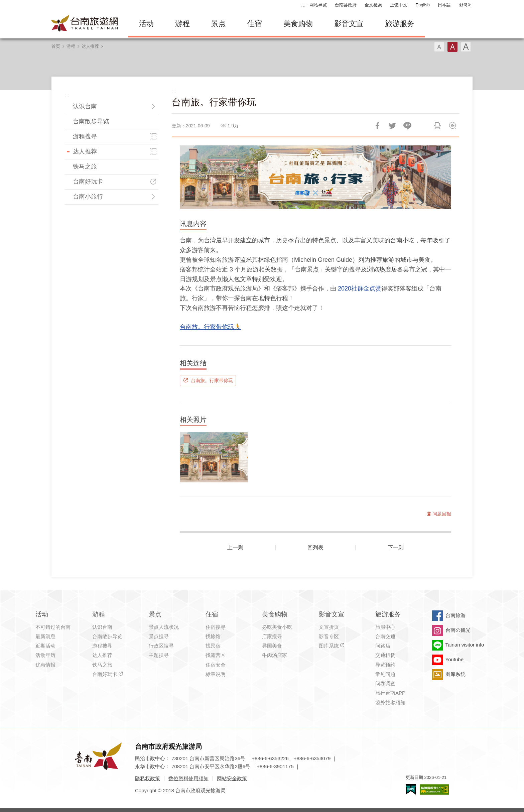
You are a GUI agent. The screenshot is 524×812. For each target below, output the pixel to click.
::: (303, 5)
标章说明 (216, 674)
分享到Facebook (377, 126)
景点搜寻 (159, 636)
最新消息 (45, 636)
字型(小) (439, 47)
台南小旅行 (88, 197)
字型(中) (452, 47)
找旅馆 (213, 636)
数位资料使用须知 (188, 778)
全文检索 (373, 5)
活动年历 (45, 655)
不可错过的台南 (53, 627)
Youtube (455, 659)
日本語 (444, 5)
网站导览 (318, 5)
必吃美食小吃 (277, 627)
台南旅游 (455, 615)
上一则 (235, 547)
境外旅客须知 (390, 703)
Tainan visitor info (465, 645)
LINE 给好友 (407, 126)
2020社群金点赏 (360, 288)
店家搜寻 (272, 636)
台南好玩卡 (88, 182)
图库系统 (329, 646)
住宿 (255, 24)
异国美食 (272, 646)
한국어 (465, 5)
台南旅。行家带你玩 (212, 380)
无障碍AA (434, 789)
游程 (182, 24)
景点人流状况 (164, 627)
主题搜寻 (159, 655)
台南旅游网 (85, 24)
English (423, 5)
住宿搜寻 (216, 627)
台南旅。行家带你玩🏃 (211, 327)
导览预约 (385, 665)
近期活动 (45, 646)
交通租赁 (385, 655)
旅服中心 (385, 627)
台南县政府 (346, 5)
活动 (146, 24)
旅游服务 (400, 24)
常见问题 (385, 674)
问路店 (383, 646)
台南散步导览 (91, 121)
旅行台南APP (390, 693)
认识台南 (85, 106)
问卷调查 (385, 683)
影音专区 (329, 636)
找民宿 (213, 646)
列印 (437, 126)
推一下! (392, 126)
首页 (56, 46)
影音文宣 (349, 24)
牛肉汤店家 (275, 655)
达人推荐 (90, 46)
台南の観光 (458, 630)
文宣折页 (329, 627)
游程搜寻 (85, 136)
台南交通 (385, 636)
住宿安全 (216, 665)
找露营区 (216, 655)
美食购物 (298, 24)
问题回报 (452, 126)
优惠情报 (45, 665)
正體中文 (399, 5)
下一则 (396, 547)
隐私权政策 (148, 778)
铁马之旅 (85, 166)
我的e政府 (411, 789)
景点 (219, 24)
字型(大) (466, 47)
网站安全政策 (232, 778)
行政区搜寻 (161, 646)
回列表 (315, 547)
